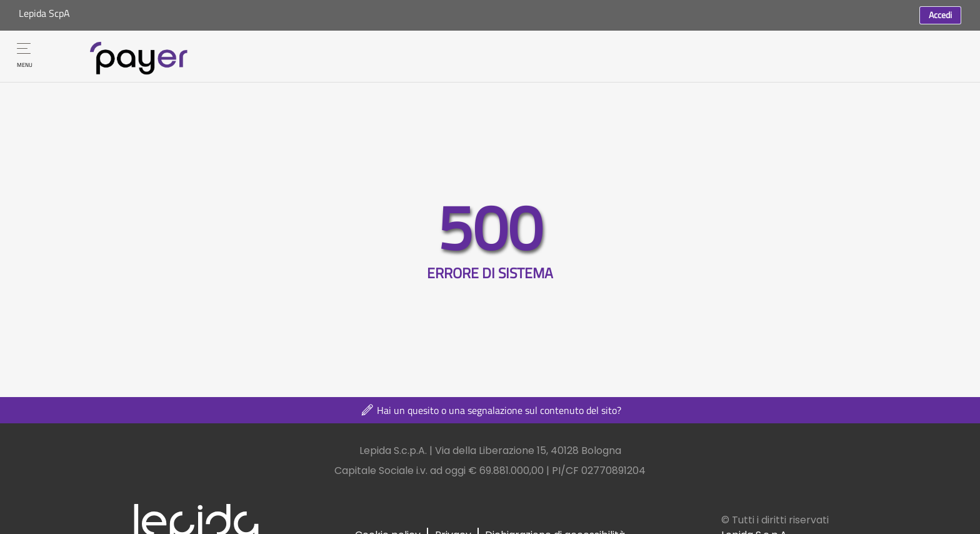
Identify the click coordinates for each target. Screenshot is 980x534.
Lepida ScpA (44, 13)
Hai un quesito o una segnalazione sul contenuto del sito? (490, 410)
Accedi (940, 15)
